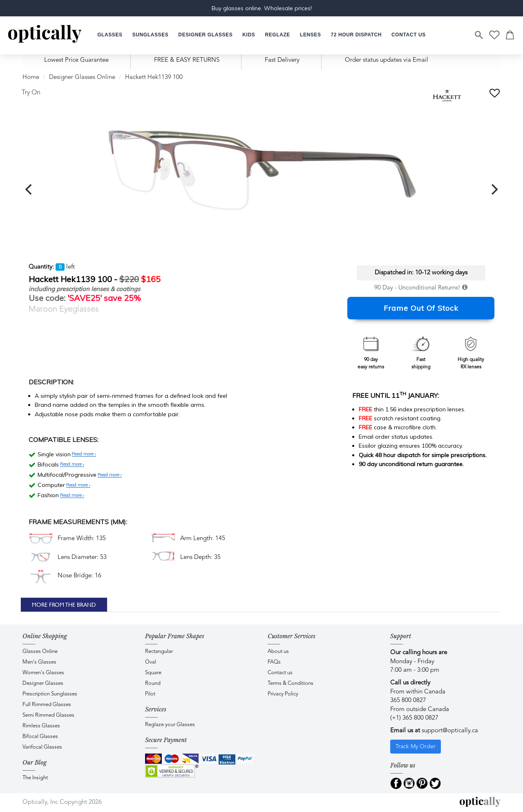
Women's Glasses (43, 673)
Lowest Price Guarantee (76, 60)
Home (31, 77)
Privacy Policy (283, 694)
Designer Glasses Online (82, 77)
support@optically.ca (450, 731)
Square (153, 673)
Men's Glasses (39, 662)
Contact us (280, 673)
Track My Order (416, 747)
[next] (494, 189)
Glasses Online (40, 652)
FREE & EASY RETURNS (187, 60)
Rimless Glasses (41, 726)
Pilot (150, 694)
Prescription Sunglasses (50, 694)
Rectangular (159, 652)
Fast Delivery (282, 60)
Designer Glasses (43, 683)
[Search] (479, 35)
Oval (151, 662)
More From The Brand (64, 605)
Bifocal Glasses (40, 737)
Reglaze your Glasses (170, 725)
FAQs (274, 662)
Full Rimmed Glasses (47, 705)
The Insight (35, 778)
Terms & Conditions (291, 683)
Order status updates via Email (387, 60)
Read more (84, 454)
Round (153, 683)
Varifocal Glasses (42, 747)
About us (278, 652)
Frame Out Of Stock (421, 308)
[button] (249, 35)
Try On (31, 93)
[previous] (29, 189)
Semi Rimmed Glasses (48, 715)
